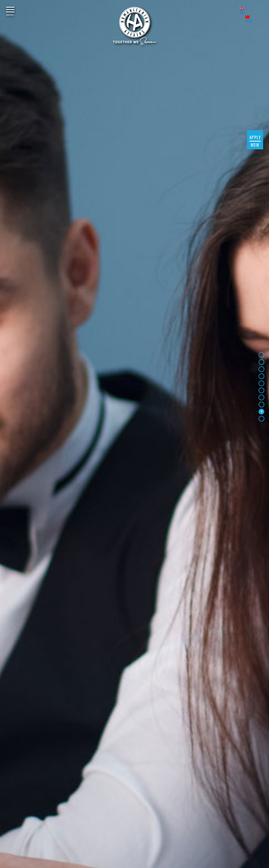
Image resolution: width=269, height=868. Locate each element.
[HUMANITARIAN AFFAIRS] (135, 26)
